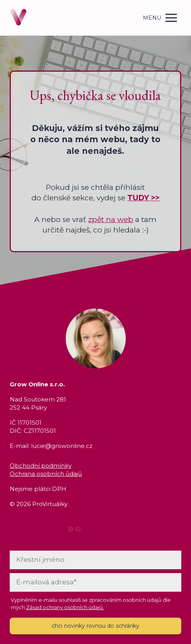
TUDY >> (143, 198)
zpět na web (111, 220)
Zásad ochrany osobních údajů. (65, 607)
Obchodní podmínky (41, 466)
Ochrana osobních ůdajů (46, 474)
